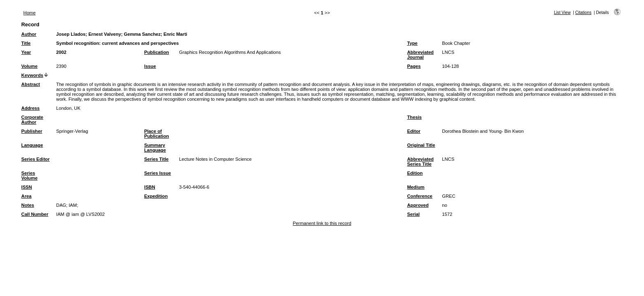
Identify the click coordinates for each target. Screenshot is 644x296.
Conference (420, 196)
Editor (414, 131)
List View (562, 13)
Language (32, 145)
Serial (413, 214)
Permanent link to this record (322, 223)
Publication (156, 52)
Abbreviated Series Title (420, 162)
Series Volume (30, 176)
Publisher (32, 131)
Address (31, 108)
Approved (418, 205)
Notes (28, 205)
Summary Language (155, 148)
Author (29, 34)
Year (26, 52)
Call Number (35, 214)
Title (26, 43)
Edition (415, 173)
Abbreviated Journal (420, 55)
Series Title (156, 159)
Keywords (32, 75)
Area (26, 196)
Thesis (414, 117)
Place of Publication (156, 134)
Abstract (31, 84)
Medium (416, 187)
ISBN (150, 187)
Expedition (156, 196)
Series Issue (158, 173)
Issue (150, 66)
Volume (30, 66)
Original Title (421, 145)
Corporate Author (32, 120)
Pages (414, 66)
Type (412, 43)
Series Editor (36, 159)
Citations (583, 13)
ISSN (27, 187)
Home (30, 13)
